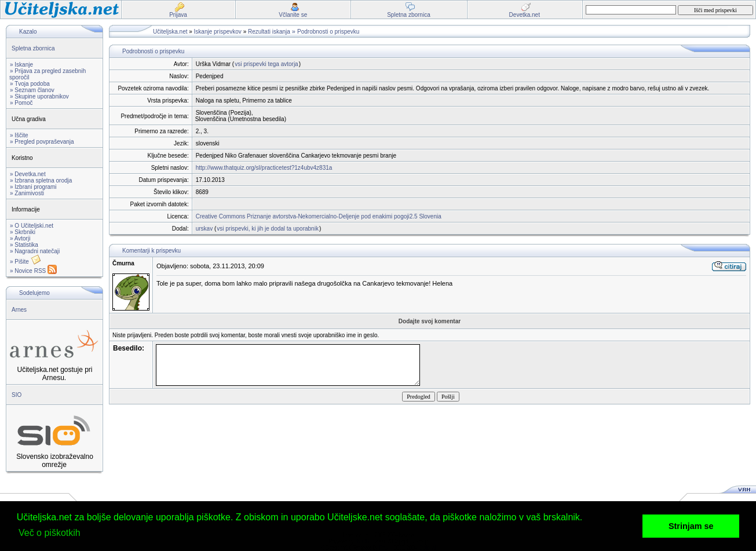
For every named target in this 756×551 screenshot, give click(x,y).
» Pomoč (21, 103)
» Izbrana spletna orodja (41, 180)
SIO (17, 395)
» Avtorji (20, 238)
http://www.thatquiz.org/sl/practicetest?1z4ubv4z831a (264, 168)
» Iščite (19, 135)
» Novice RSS (33, 271)
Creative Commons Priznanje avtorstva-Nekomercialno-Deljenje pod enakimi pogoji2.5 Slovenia (319, 216)
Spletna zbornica (33, 48)
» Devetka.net (28, 174)
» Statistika (24, 245)
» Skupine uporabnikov (39, 96)
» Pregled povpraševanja (42, 142)
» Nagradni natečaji (35, 251)
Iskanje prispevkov (218, 32)
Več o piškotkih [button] (50, 533)
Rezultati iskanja (269, 32)
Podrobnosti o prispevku (328, 32)
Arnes (19, 310)
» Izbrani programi (33, 187)
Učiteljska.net (170, 32)
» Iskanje (21, 65)
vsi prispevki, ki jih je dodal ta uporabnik (268, 229)
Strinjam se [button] (691, 526)
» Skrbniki (23, 232)
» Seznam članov (32, 90)
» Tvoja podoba (30, 84)
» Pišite (25, 262)
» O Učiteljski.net (32, 226)
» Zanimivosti (27, 193)
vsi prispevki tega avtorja (266, 64)
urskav (204, 229)
